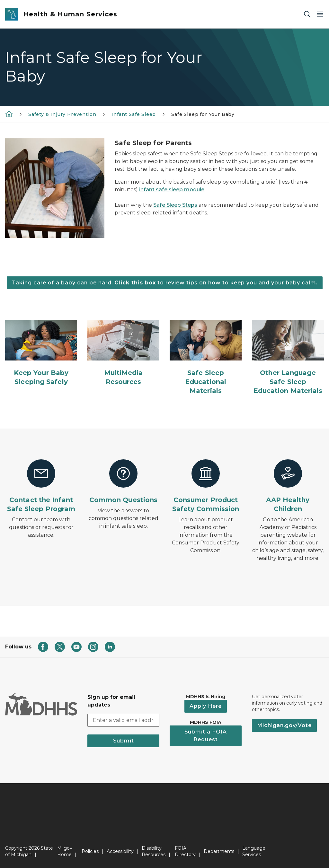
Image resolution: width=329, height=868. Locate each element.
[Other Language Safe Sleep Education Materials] (288, 358)
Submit (124, 741)
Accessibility (120, 851)
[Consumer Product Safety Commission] (206, 486)
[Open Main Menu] (320, 14)
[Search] (307, 14)
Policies (90, 851)
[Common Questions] (123, 482)
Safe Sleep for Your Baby (203, 114)
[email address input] (123, 720)
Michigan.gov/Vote (284, 725)
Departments (219, 851)
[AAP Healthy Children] (288, 486)
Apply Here (206, 706)
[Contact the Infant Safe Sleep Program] (41, 486)
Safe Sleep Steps (175, 205)
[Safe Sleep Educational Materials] (206, 358)
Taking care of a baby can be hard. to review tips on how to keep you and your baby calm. (165, 283)
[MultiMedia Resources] (123, 353)
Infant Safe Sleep (134, 114)
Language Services (254, 851)
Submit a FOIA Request (206, 736)
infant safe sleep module (172, 190)
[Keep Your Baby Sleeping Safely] (41, 353)
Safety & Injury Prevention (62, 114)
